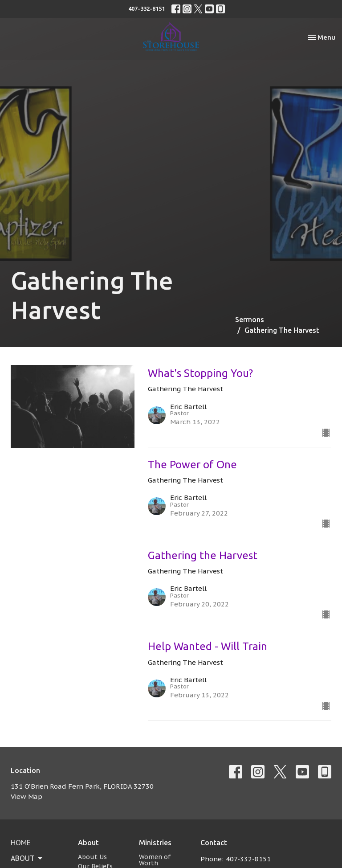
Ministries (155, 843)
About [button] (27, 858)
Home (21, 843)
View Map (26, 796)
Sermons (250, 319)
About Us (92, 857)
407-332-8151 (147, 8)
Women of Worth (155, 860)
